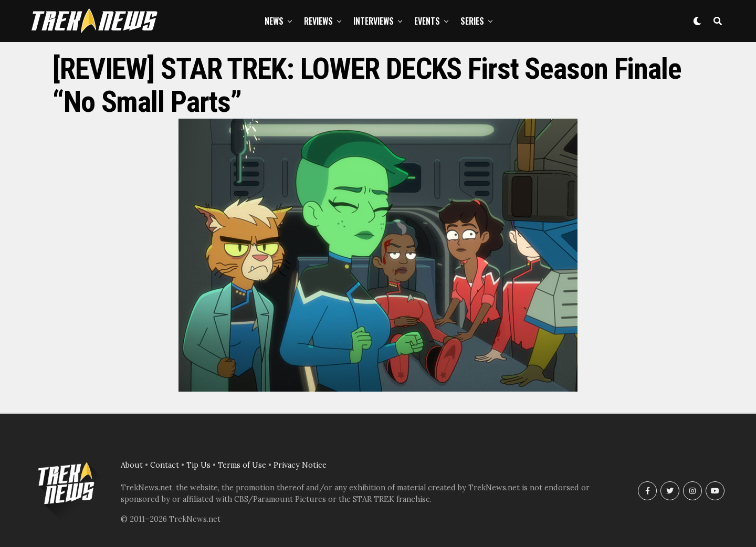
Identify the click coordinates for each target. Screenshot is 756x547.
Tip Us (198, 465)
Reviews (318, 21)
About (132, 465)
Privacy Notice (300, 465)
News (274, 21)
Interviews (374, 21)
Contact (165, 465)
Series (472, 21)
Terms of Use (242, 465)
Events (427, 21)
